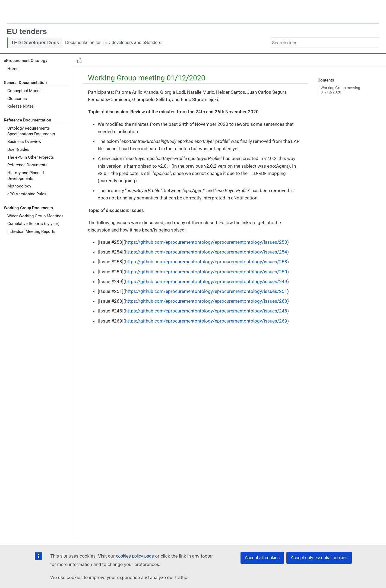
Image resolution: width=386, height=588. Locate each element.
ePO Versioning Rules (27, 194)
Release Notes (21, 106)
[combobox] (325, 43)
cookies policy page (135, 556)
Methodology (19, 186)
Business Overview (24, 142)
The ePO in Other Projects (31, 157)
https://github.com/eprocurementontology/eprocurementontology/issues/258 (206, 262)
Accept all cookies (262, 558)
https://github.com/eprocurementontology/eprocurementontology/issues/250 (206, 272)
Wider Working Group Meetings (35, 216)
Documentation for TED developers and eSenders (113, 43)
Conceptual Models (25, 91)
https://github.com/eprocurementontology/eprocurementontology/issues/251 (206, 291)
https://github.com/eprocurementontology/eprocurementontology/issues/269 (206, 321)
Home (13, 69)
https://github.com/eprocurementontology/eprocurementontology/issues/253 (206, 242)
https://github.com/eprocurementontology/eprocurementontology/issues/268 (206, 301)
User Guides (18, 149)
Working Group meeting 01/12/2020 (340, 90)
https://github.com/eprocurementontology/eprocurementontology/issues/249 (206, 282)
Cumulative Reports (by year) (33, 224)
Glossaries (17, 99)
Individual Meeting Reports (31, 232)
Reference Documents (27, 165)
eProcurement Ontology (26, 61)
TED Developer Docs (35, 43)
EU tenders (27, 31)
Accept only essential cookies (319, 558)
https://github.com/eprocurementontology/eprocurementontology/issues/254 (206, 252)
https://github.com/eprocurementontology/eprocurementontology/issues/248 (206, 311)
